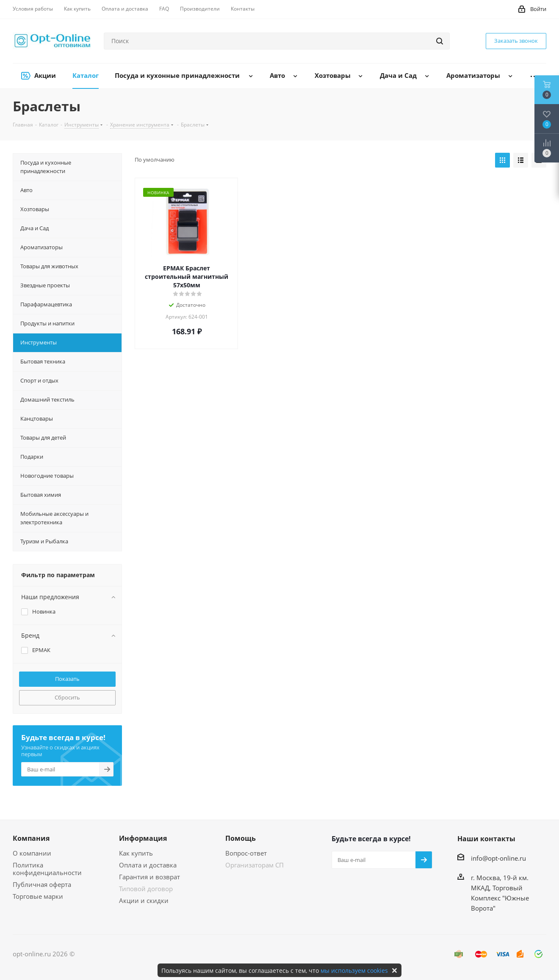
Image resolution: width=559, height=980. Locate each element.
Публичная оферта (42, 884)
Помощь (241, 838)
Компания (31, 838)
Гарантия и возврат (149, 877)
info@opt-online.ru (498, 858)
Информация (143, 838)
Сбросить (67, 697)
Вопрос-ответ (246, 853)
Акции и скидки (144, 900)
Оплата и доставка (148, 865)
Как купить (136, 853)
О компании (32, 853)
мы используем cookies (354, 970)
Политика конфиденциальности (47, 869)
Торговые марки (38, 896)
